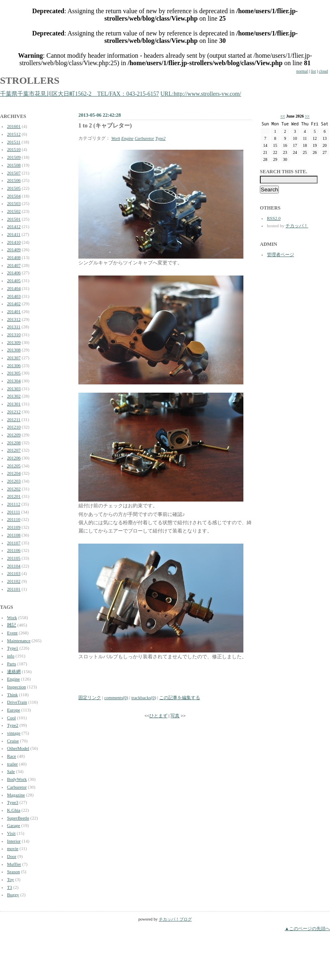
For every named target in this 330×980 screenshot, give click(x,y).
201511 (14, 142)
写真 (175, 716)
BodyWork (17, 779)
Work (12, 617)
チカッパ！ (297, 226)
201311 (14, 327)
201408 (14, 257)
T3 (9, 887)
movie (13, 848)
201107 (14, 543)
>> (307, 116)
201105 (14, 558)
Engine (13, 679)
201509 (14, 157)
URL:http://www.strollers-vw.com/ (201, 94)
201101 (14, 589)
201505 (14, 188)
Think (12, 695)
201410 (14, 242)
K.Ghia (14, 810)
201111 (14, 512)
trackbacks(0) (144, 697)
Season (13, 872)
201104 (14, 566)
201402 (14, 304)
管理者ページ (280, 254)
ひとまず (158, 716)
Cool (11, 718)
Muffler (14, 864)
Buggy (13, 895)
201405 (14, 280)
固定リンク (90, 697)
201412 (14, 226)
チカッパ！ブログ (175, 919)
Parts (12, 664)
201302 (14, 396)
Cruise (13, 741)
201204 (14, 473)
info (11, 656)
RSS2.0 (274, 218)
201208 (14, 443)
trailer (12, 764)
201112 (14, 504)
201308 (14, 350)
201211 (14, 419)
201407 (14, 265)
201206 (14, 458)
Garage (14, 825)
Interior (14, 841)
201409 (14, 250)
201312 (14, 319)
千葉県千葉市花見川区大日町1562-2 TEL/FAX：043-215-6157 (80, 94)
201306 (14, 365)
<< (283, 116)
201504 (14, 196)
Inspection (16, 687)
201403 (14, 296)
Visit (11, 833)
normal (302, 71)
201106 (14, 550)
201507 (14, 173)
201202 (14, 489)
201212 (14, 412)
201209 (14, 435)
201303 (14, 389)
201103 (14, 573)
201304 (14, 381)
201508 (14, 165)
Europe (14, 710)
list (313, 71)
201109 (14, 527)
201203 (14, 481)
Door (12, 856)
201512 (14, 134)
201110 (14, 519)
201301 (14, 404)
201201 (14, 496)
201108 (14, 535)
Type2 (13, 725)
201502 (14, 211)
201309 (14, 342)
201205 (14, 466)
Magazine (16, 795)
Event (12, 633)
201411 (14, 234)
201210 (14, 427)
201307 (14, 358)
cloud (323, 71)
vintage (14, 733)
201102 (14, 581)
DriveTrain (17, 702)
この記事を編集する (180, 697)
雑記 (12, 625)
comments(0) (116, 697)
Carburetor (17, 787)
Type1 (13, 648)
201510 (14, 149)
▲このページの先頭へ (307, 928)
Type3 (13, 802)
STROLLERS (30, 80)
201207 (14, 450)
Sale (11, 771)
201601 (14, 126)
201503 (14, 203)
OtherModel (18, 748)
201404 (14, 288)
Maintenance (19, 641)
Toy (11, 879)
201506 (14, 180)
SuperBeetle (18, 818)
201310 (14, 335)
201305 (14, 373)
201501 (14, 219)
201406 (14, 273)
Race (12, 756)
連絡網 (14, 671)
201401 (14, 311)
